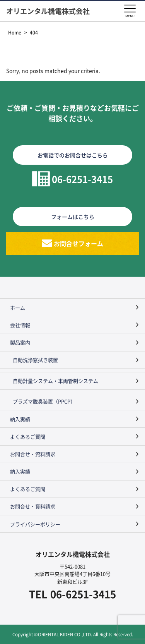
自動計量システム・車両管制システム (55, 381)
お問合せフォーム (78, 243)
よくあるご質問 (28, 437)
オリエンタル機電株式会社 (48, 11)
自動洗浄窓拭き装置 (35, 360)
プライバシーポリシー (35, 524)
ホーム (18, 307)
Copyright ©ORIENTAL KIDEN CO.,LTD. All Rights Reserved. (73, 634)
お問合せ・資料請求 (33, 454)
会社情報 (20, 325)
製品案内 (20, 342)
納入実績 (20, 419)
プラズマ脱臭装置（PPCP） (44, 401)
